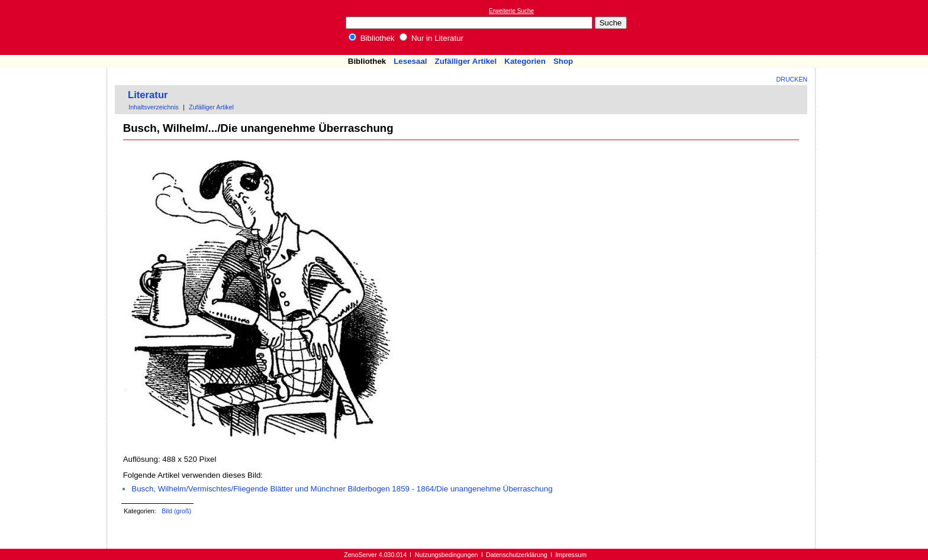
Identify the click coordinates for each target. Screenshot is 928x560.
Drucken (792, 79)
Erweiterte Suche (511, 11)
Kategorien (525, 61)
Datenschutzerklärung (517, 555)
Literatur (148, 95)
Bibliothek (372, 38)
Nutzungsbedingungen (447, 555)
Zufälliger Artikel (466, 61)
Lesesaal (410, 61)
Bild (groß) (176, 511)
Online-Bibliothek (56, 27)
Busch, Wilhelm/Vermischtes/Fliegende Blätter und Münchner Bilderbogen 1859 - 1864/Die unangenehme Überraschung (342, 489)
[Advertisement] (874, 27)
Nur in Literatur (431, 38)
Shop (563, 61)
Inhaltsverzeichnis (154, 107)
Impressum (571, 555)
